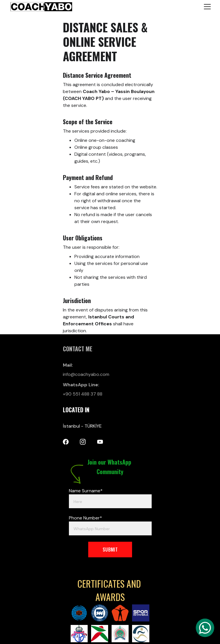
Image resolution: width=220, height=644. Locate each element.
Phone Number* (85, 518)
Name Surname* (86, 491)
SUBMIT (110, 550)
